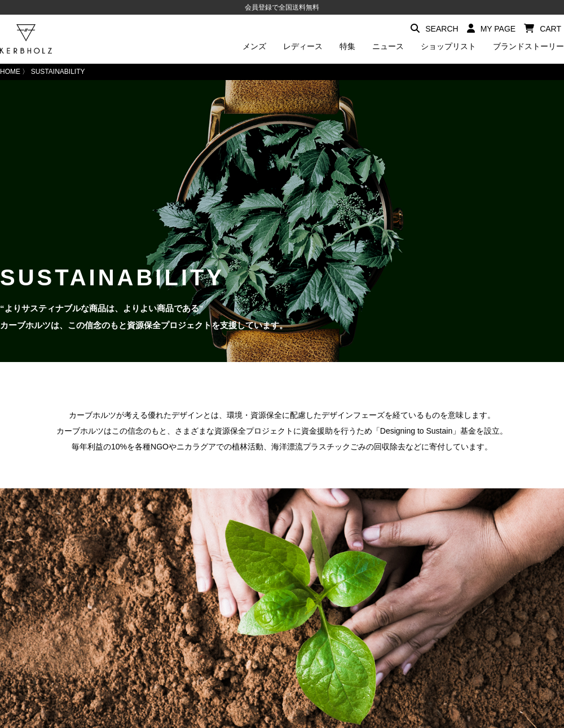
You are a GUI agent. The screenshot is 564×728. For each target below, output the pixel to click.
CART (543, 28)
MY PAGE (492, 28)
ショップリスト (448, 46)
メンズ (254, 46)
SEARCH (434, 28)
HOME (10, 72)
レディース (303, 46)
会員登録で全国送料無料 (282, 7)
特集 (347, 46)
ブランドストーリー (528, 46)
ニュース (388, 46)
